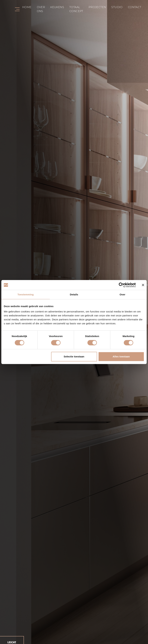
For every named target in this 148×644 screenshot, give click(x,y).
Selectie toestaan (74, 356)
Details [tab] (74, 294)
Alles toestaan (121, 356)
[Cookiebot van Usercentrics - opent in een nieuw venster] (121, 285)
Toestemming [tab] (26, 294)
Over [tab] (123, 294)
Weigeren (27, 356)
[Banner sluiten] (143, 285)
